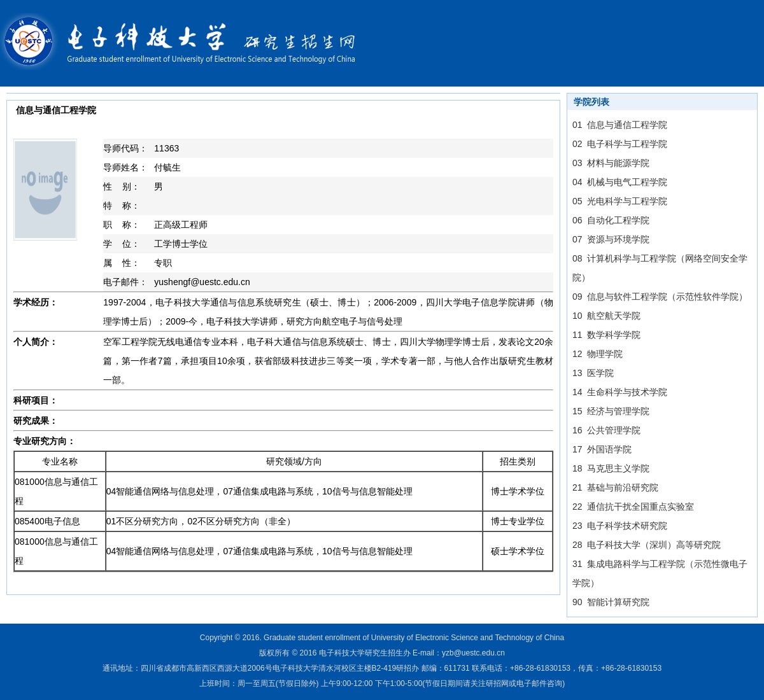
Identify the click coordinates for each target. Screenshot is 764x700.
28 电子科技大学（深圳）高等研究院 (647, 545)
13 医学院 (593, 373)
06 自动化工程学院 (611, 220)
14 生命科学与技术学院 (620, 392)
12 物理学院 (598, 354)
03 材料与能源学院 (611, 163)
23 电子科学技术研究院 (620, 526)
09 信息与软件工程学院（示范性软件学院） (660, 297)
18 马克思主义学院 (611, 468)
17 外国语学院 (602, 449)
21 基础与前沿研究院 (615, 487)
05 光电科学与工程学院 (620, 201)
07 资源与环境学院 (611, 239)
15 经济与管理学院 (611, 411)
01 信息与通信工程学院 (620, 125)
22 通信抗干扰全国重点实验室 (633, 507)
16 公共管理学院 (606, 430)
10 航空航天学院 (606, 316)
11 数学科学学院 (606, 335)
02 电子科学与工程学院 (620, 144)
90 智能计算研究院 (611, 602)
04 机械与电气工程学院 (620, 182)
